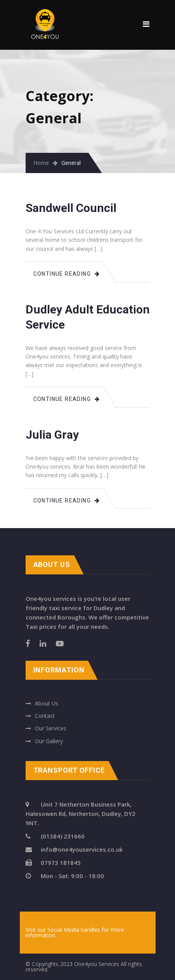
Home (41, 163)
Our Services (51, 728)
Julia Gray (52, 435)
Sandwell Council (71, 208)
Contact (45, 716)
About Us (47, 703)
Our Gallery (49, 741)
